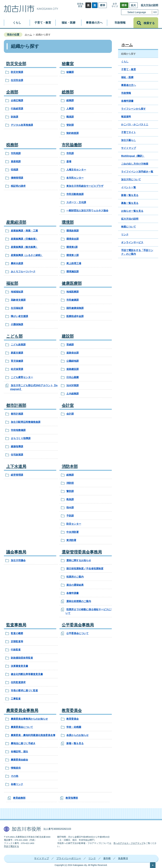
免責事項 (123, 858)
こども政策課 (18, 345)
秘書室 (68, 64)
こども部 (14, 336)
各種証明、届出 (19, 752)
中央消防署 (73, 532)
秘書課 (70, 72)
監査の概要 (17, 633)
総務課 (70, 100)
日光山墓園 (73, 377)
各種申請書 (73, 593)
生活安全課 (17, 80)
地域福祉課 (17, 292)
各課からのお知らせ (77, 735)
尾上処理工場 (74, 263)
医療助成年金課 (75, 316)
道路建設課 (73, 369)
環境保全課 (73, 239)
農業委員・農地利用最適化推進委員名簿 (33, 735)
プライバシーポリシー (69, 858)
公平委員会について (77, 633)
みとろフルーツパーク (23, 272)
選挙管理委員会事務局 (82, 552)
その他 (15, 776)
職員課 (70, 117)
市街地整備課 (18, 430)
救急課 (70, 499)
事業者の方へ (129, 85)
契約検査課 (73, 133)
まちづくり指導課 (21, 438)
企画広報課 (17, 100)
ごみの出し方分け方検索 (135, 164)
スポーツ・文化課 (76, 202)
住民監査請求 (18, 682)
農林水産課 (17, 263)
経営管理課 (17, 475)
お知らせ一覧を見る (132, 211)
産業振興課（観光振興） (24, 247)
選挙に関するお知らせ (79, 560)
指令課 (70, 508)
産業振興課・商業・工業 (24, 231)
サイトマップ (129, 148)
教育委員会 (72, 710)
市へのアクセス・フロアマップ (129, 843)
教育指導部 (72, 798)
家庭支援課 (17, 353)
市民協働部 (72, 145)
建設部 (68, 336)
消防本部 (70, 466)
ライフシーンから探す (133, 109)
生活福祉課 (17, 308)
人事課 (70, 109)
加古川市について (131, 180)
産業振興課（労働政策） (24, 239)
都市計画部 (16, 405)
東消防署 (71, 540)
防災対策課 (17, 72)
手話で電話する (11, 846)
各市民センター (75, 178)
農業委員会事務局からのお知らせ (29, 719)
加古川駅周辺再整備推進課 (26, 422)
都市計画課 (17, 414)
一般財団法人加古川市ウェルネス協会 (87, 210)
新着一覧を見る (75, 743)
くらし (125, 62)
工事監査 (16, 699)
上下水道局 (16, 466)
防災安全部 (16, 64)
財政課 (15, 117)
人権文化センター (76, 170)
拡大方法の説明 (150, 5)
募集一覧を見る (130, 203)
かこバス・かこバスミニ (135, 124)
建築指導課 (17, 446)
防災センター (74, 524)
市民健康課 (73, 300)
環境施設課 (73, 272)
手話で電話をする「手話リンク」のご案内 (137, 252)
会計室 (68, 405)
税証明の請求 (18, 186)
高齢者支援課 (18, 300)
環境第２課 (73, 255)
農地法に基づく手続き (23, 743)
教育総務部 (19, 798)
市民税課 (16, 153)
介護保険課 (17, 324)
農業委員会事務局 (22, 710)
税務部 (12, 145)
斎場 (69, 161)
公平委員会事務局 (78, 625)
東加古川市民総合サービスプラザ (85, 186)
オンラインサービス (132, 242)
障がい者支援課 (19, 316)
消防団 (70, 483)
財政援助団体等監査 (22, 658)
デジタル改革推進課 (22, 125)
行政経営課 (17, 109)
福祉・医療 (127, 77)
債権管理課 (17, 178)
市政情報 (126, 93)
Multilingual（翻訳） (133, 156)
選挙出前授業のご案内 (79, 601)
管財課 (70, 125)
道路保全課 (73, 353)
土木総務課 (73, 394)
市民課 (70, 153)
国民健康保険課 (75, 308)
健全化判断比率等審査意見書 (27, 674)
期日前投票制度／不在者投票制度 (85, 569)
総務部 (68, 92)
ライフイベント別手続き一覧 (137, 172)
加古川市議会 (18, 560)
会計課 (70, 414)
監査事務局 (16, 625)
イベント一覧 (129, 187)
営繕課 (70, 345)
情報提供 (16, 768)
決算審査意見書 (19, 666)
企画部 (12, 92)
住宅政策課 (17, 455)
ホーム (28, 35)
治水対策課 (73, 385)
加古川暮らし (129, 140)
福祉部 (12, 283)
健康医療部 (72, 283)
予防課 (70, 516)
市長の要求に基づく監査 (24, 691)
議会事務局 (16, 552)
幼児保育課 (17, 369)
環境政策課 (73, 231)
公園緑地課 (73, 361)
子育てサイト (129, 132)
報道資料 (126, 117)
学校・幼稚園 (74, 727)
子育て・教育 (129, 69)
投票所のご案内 (75, 577)
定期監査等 (17, 641)
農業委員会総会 (19, 760)
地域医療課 (73, 292)
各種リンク (17, 784)
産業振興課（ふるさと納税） (27, 255)
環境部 (68, 222)
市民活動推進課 (75, 194)
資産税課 (16, 161)
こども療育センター (22, 377)
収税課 (15, 170)
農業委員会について (22, 727)
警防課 (70, 491)
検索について (129, 227)
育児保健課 (17, 361)
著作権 (107, 858)
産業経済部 (16, 222)
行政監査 (16, 650)
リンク (125, 235)
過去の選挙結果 (75, 585)
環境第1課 (72, 247)
